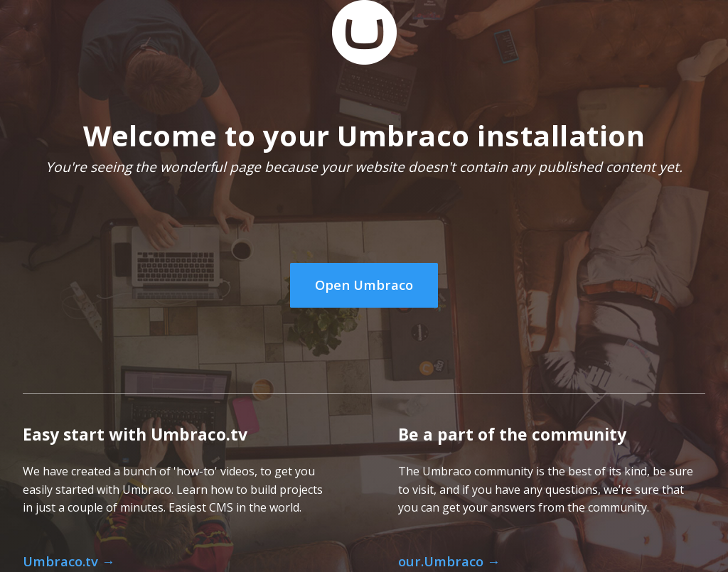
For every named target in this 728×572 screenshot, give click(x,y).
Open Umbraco (364, 285)
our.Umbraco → (449, 561)
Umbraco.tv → (69, 561)
